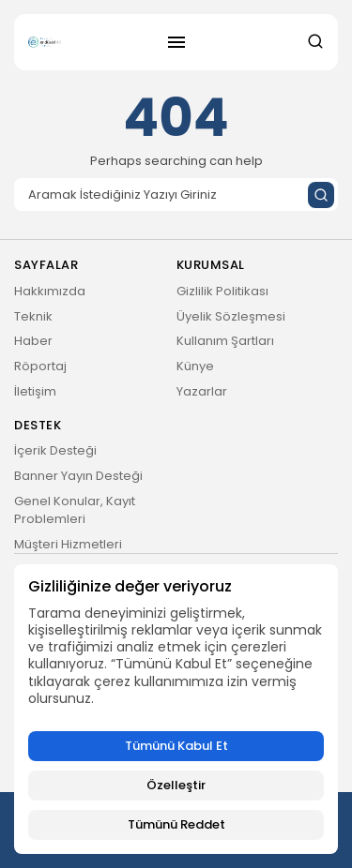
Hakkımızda (50, 291)
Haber (33, 341)
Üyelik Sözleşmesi (231, 316)
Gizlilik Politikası (222, 291)
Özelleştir (176, 785)
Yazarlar (202, 391)
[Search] (176, 195)
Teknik (33, 316)
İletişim (35, 391)
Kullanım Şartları (225, 341)
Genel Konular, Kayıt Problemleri (75, 510)
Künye (195, 366)
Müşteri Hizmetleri (68, 544)
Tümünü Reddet (176, 824)
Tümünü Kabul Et (176, 746)
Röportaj (40, 366)
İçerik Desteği (55, 450)
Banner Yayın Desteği (78, 476)
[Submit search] (321, 195)
